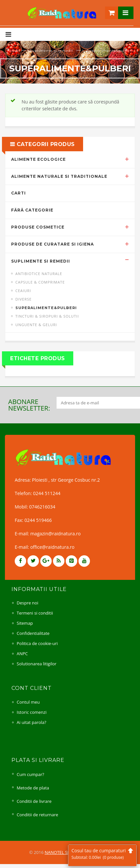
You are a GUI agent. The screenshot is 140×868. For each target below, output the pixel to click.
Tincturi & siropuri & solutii (47, 316)
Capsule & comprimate (40, 282)
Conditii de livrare (34, 801)
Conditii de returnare (37, 815)
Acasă (13, 51)
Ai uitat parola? (31, 722)
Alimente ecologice (38, 159)
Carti (18, 193)
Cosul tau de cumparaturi (102, 854)
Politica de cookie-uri (37, 643)
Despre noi (27, 603)
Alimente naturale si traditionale (59, 176)
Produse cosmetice (38, 227)
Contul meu (28, 702)
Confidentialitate (33, 633)
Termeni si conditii (35, 613)
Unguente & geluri (36, 325)
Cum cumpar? (30, 774)
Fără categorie (32, 210)
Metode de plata (33, 788)
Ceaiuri (23, 291)
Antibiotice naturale (39, 274)
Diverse (24, 299)
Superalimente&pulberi (46, 308)
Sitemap (25, 623)
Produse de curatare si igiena (52, 244)
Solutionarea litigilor (37, 664)
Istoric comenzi (32, 712)
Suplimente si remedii (52, 51)
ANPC (22, 654)
